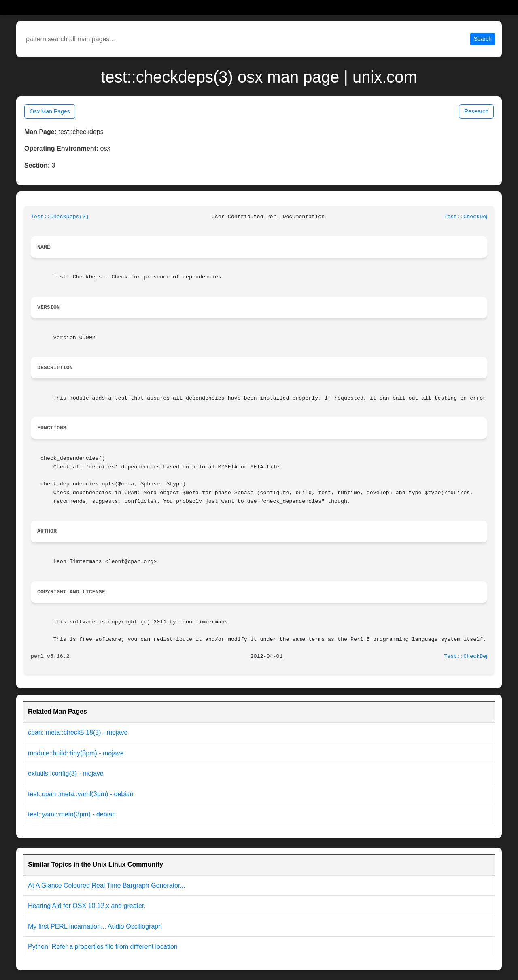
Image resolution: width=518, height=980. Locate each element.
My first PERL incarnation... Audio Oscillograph (95, 926)
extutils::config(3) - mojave (66, 773)
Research (476, 111)
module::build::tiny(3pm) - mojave (76, 753)
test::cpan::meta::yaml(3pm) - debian (81, 794)
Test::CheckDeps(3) (60, 217)
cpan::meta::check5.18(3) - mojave (78, 732)
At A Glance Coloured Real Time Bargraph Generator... (107, 885)
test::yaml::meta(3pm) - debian (72, 814)
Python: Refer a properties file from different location (103, 947)
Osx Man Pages (50, 111)
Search (483, 39)
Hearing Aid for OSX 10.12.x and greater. (87, 906)
